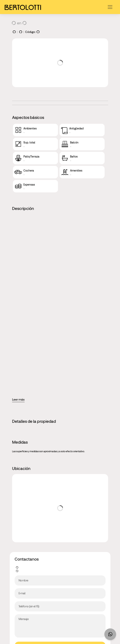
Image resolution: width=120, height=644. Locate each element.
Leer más (18, 399)
